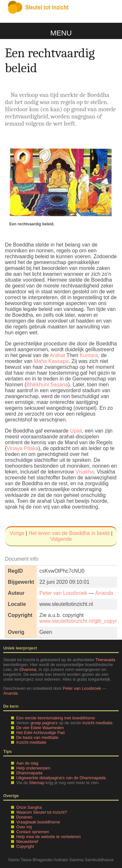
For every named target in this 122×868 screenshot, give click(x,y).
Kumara (89, 355)
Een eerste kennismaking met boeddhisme (56, 718)
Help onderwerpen (33, 768)
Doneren (24, 817)
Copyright (25, 846)
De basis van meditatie (37, 737)
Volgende (61, 539)
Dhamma (28, 669)
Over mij (24, 827)
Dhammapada (29, 773)
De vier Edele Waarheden (40, 728)
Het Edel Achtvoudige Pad (41, 733)
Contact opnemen (33, 832)
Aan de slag (27, 763)
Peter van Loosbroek (63, 593)
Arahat (57, 355)
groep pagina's (44, 723)
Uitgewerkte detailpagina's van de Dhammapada (61, 778)
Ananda (104, 593)
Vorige (17, 533)
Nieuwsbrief (27, 841)
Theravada (105, 660)
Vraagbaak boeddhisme (38, 822)
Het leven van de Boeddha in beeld (69, 533)
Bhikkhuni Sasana (47, 385)
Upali (76, 431)
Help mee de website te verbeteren (48, 837)
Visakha (85, 472)
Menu (61, 33)
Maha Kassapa (51, 361)
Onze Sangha (29, 807)
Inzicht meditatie (97, 723)
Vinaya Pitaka (22, 448)
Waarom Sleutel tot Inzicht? (42, 812)
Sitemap (37, 783)
